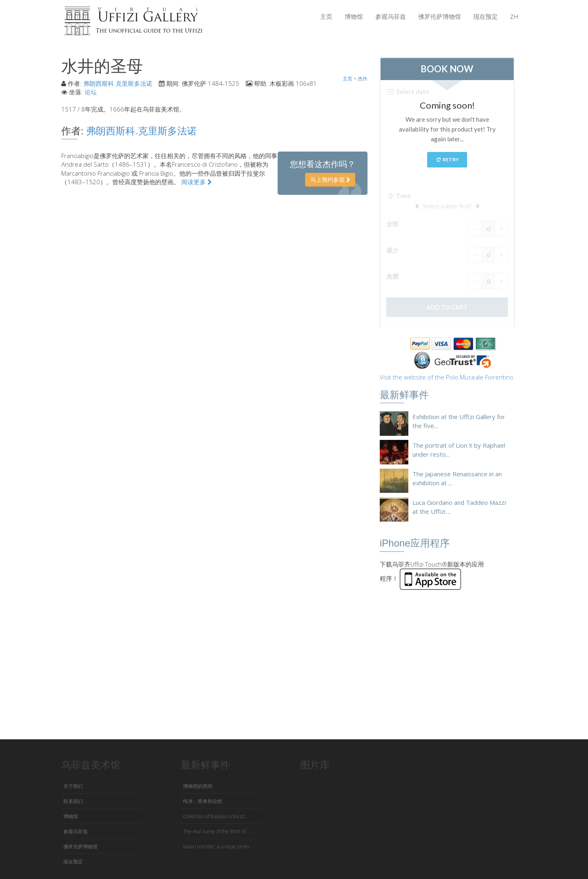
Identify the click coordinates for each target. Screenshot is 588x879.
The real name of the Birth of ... (217, 831)
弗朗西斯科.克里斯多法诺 (118, 83)
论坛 (91, 92)
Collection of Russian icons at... (215, 816)
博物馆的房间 (198, 786)
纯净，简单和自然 (203, 801)
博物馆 (354, 16)
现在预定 (486, 16)
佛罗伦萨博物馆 (440, 16)
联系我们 (73, 801)
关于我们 (73, 786)
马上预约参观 (330, 180)
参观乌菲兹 (391, 16)
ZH (514, 16)
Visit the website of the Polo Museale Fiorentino (447, 377)
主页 (326, 16)
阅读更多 (196, 182)
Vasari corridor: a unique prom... (218, 847)
